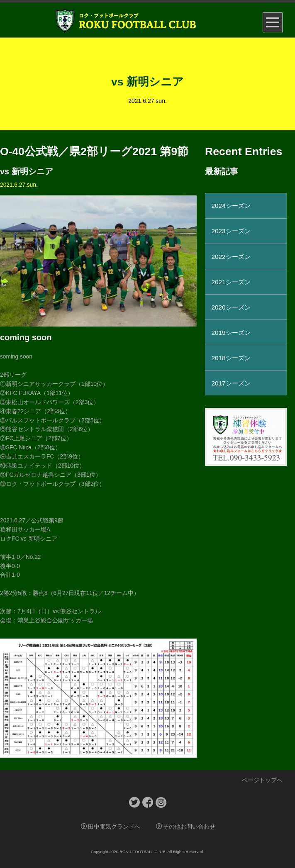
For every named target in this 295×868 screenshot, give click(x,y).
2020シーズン (231, 307)
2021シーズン (231, 282)
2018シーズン (231, 358)
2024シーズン (231, 206)
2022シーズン (231, 257)
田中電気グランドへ (111, 827)
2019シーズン (231, 333)
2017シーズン (231, 383)
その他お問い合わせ (186, 827)
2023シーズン (231, 231)
